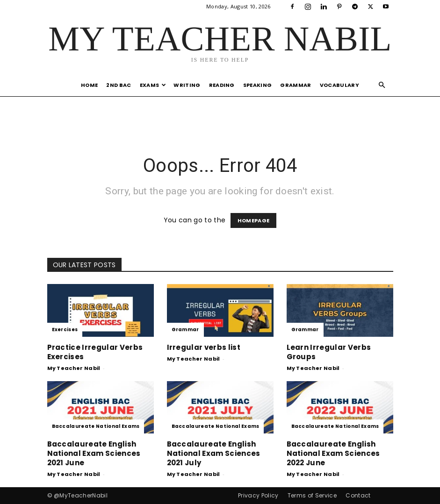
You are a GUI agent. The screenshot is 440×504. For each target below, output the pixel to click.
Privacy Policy (258, 495)
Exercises (65, 330)
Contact (358, 495)
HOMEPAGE (254, 220)
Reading (222, 85)
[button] (382, 85)
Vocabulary (339, 85)
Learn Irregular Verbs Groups (329, 352)
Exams (153, 85)
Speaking (258, 85)
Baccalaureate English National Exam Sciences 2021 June (94, 453)
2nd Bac (119, 85)
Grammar (296, 85)
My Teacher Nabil (74, 368)
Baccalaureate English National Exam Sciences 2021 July (214, 453)
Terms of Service (312, 495)
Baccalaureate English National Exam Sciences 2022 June (333, 453)
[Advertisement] (220, 117)
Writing (187, 85)
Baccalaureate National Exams (96, 426)
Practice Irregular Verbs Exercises (95, 352)
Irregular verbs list (204, 347)
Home (89, 85)
